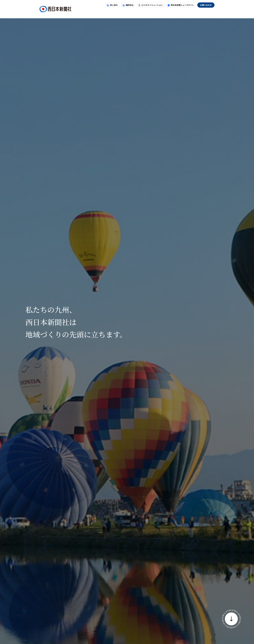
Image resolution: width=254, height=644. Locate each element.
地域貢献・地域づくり (159, 13)
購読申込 (128, 5)
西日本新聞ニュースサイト (181, 5)
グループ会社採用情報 (202, 13)
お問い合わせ (206, 5)
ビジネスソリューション (151, 5)
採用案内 (181, 13)
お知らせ (111, 13)
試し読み (112, 5)
